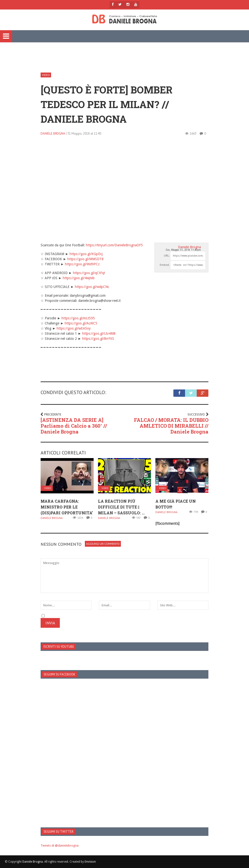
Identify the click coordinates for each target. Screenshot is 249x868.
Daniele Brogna (53, 134)
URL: (167, 256)
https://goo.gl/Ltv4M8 (99, 333)
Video (46, 75)
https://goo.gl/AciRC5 (81, 323)
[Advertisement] (124, 56)
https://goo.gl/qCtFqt (89, 273)
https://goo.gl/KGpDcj (86, 254)
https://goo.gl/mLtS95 (78, 318)
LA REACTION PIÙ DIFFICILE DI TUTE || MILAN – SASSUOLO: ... (121, 507)
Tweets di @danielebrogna (60, 845)
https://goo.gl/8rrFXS (98, 339)
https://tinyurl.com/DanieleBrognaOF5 (114, 245)
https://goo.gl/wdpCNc (92, 287)
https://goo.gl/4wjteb (79, 278)
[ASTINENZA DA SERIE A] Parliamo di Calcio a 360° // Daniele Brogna (74, 426)
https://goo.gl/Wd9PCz (82, 264)
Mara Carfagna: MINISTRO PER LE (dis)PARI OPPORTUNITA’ (67, 507)
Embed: (165, 265)
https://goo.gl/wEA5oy (74, 328)
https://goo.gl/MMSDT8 (85, 259)
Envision (90, 862)
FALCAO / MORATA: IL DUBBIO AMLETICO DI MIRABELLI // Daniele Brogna (171, 426)
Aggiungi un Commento (103, 544)
